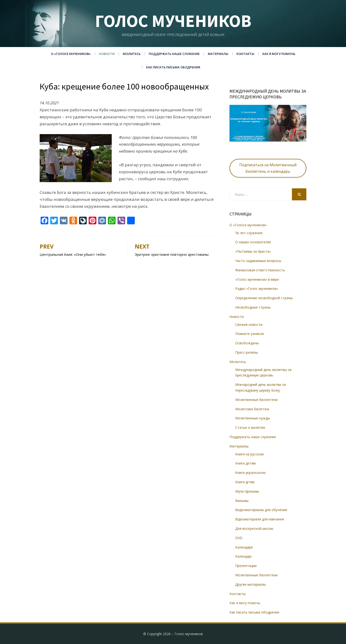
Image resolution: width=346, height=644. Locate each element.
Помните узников (250, 334)
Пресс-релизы (247, 352)
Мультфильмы (247, 491)
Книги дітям (245, 482)
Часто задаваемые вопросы (258, 261)
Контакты (245, 54)
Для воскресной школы (254, 528)
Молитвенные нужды (253, 418)
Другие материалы (250, 584)
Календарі (243, 556)
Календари (244, 547)
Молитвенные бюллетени (256, 400)
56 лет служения (249, 233)
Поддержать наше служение (174, 54)
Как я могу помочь (279, 54)
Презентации (246, 566)
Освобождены (247, 343)
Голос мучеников (173, 21)
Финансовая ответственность (260, 270)
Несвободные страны (253, 307)
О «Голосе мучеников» (71, 54)
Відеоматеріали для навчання (260, 519)
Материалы (218, 54)
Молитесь (132, 54)
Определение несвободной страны (264, 298)
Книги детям (245, 463)
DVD (239, 538)
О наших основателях (253, 242)
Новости (107, 54)
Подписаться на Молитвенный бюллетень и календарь (268, 168)
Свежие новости (249, 325)
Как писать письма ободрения (173, 67)
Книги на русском (249, 454)
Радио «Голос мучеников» (257, 289)
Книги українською (250, 473)
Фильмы (242, 501)
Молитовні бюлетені (252, 409)
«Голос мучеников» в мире (257, 279)
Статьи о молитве (250, 427)
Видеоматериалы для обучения (261, 510)
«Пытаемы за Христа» (253, 251)
